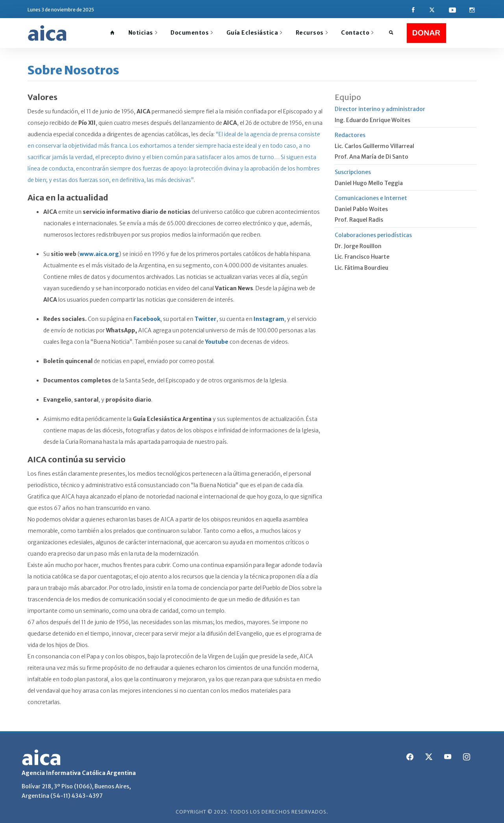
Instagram (269, 319)
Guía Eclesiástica (254, 33)
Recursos (312, 33)
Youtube (217, 342)
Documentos (192, 33)
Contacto (357, 33)
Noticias (143, 33)
